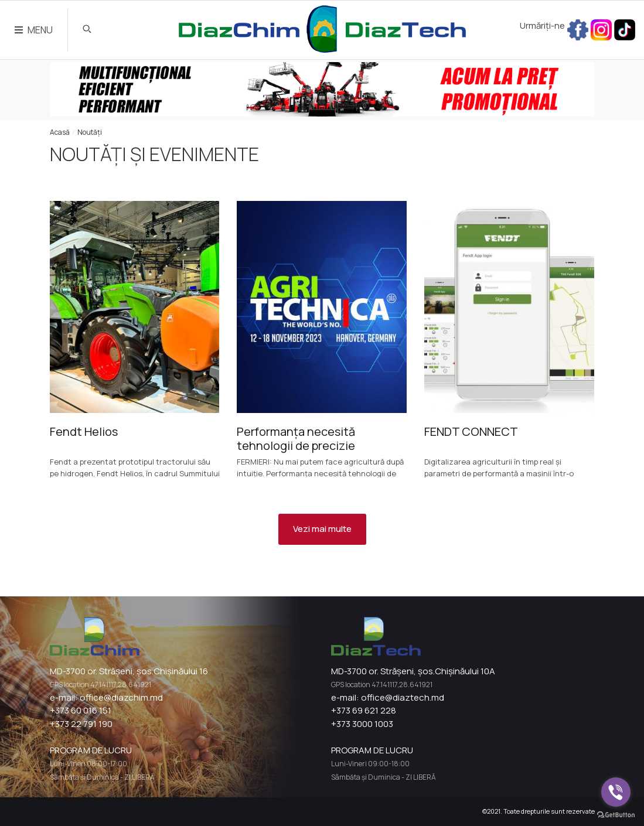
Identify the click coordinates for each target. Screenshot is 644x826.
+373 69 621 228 (364, 710)
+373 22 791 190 (81, 724)
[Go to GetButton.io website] (616, 814)
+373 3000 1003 (362, 724)
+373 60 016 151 (81, 710)
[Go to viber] (616, 792)
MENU (34, 30)
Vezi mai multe (322, 529)
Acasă (60, 132)
